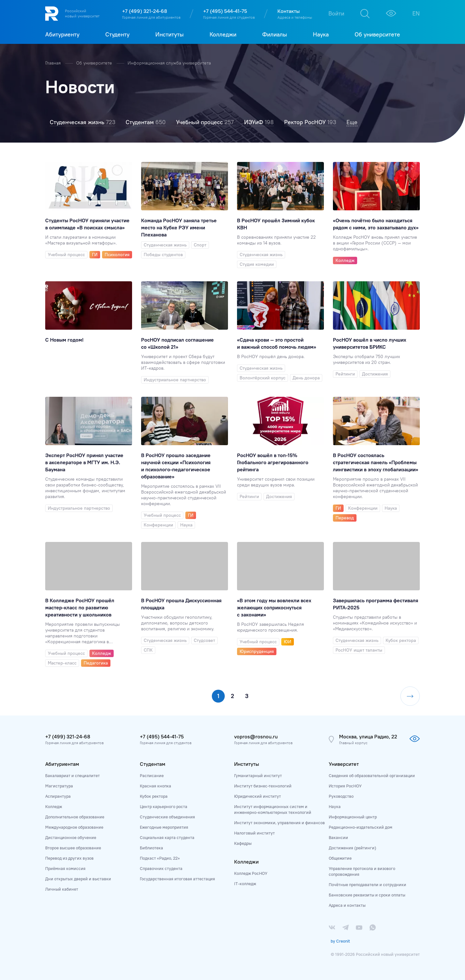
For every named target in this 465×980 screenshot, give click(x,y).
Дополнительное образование (75, 817)
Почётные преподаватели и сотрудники (367, 885)
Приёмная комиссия (65, 868)
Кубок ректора (154, 796)
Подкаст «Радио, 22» (160, 858)
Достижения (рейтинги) (352, 848)
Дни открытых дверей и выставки (78, 879)
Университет (344, 764)
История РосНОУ (345, 786)
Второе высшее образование (73, 848)
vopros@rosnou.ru (256, 736)
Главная (54, 63)
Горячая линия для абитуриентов (151, 17)
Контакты (289, 11)
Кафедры (243, 843)
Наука (335, 806)
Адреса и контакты (347, 905)
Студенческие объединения (167, 817)
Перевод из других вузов (69, 858)
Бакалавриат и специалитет (72, 775)
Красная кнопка (155, 786)
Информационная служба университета (169, 63)
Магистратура (59, 786)
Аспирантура (58, 796)
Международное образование (74, 827)
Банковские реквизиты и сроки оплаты (367, 895)
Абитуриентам (62, 764)
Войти (336, 13)
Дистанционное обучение (71, 837)
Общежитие (340, 858)
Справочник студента (161, 868)
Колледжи (246, 862)
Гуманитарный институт (258, 775)
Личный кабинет (62, 889)
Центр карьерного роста (164, 806)
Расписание (152, 775)
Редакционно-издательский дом (361, 827)
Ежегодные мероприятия (164, 827)
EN (416, 13)
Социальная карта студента (167, 837)
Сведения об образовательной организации (372, 775)
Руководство (341, 796)
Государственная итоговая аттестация (177, 879)
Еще (352, 122)
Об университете (95, 63)
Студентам (153, 764)
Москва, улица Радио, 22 (368, 736)
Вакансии (338, 837)
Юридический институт (258, 796)
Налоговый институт (254, 833)
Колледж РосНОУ (251, 873)
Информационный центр (353, 817)
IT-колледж (245, 884)
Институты (247, 764)
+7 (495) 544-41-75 (225, 11)
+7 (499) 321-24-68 (145, 11)
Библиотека (151, 848)
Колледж (54, 806)
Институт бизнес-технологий (263, 786)
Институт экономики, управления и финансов (279, 823)
